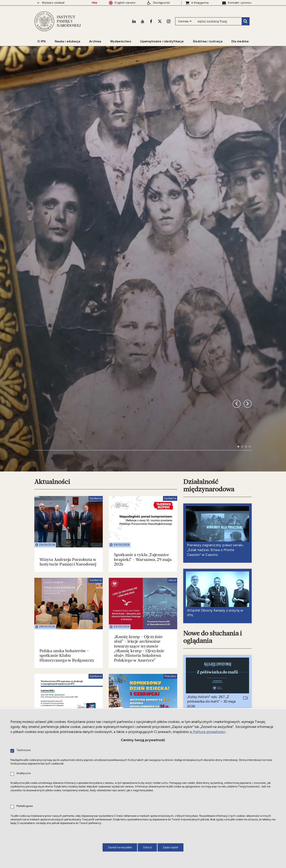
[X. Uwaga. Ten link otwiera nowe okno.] (160, 21)
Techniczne (23, 750)
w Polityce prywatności (207, 732)
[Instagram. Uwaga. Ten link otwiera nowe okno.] (169, 21)
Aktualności (52, 395)
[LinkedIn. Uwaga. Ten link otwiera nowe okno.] (134, 21)
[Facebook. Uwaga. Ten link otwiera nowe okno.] (151, 21)
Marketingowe (25, 806)
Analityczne (23, 773)
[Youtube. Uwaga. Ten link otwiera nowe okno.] (142, 21)
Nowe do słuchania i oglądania (213, 550)
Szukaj (245, 21)
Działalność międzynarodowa (209, 398)
